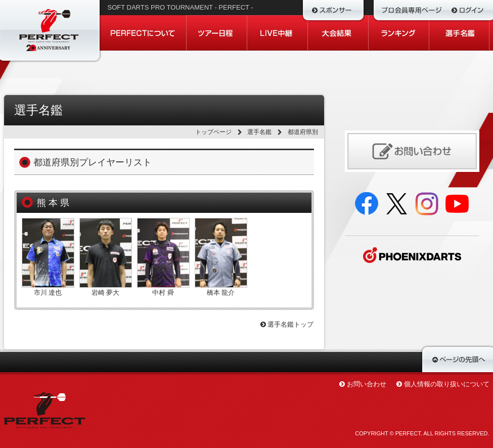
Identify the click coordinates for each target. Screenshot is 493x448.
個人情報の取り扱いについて (447, 384)
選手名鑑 (259, 132)
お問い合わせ (367, 384)
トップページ (213, 132)
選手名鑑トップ (287, 324)
